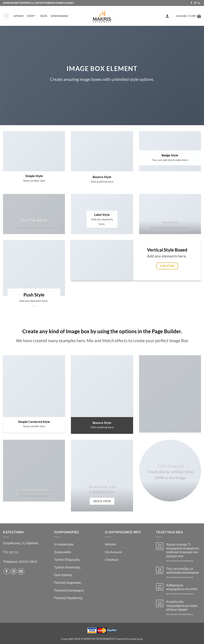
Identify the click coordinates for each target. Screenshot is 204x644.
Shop (32, 16)
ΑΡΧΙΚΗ (19, 16)
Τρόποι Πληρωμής (67, 559)
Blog (44, 16)
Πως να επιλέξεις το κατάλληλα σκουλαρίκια (183, 570)
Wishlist (111, 544)
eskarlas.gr (137, 639)
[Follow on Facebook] (191, 3)
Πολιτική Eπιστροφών (69, 590)
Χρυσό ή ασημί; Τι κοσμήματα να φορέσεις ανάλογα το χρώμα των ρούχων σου (183, 550)
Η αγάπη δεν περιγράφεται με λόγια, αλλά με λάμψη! (182, 605)
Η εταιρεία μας (64, 544)
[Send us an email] (21, 571)
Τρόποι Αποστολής (67, 567)
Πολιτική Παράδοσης (68, 598)
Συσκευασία (62, 552)
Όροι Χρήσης (63, 575)
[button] (7, 16)
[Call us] (199, 3)
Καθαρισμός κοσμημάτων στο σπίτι (182, 587)
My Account (113, 552)
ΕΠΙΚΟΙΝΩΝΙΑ (60, 16)
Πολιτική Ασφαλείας (68, 583)
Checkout (112, 559)
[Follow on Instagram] (195, 3)
